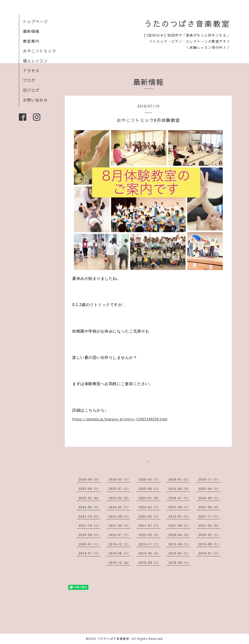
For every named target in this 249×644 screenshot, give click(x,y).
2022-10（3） (90, 516)
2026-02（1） (149, 479)
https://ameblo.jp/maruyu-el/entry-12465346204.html (120, 419)
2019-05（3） (149, 553)
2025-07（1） (119, 489)
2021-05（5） (209, 525)
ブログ (29, 80)
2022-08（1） (119, 516)
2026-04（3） (90, 479)
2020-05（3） (149, 535)
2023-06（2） (209, 507)
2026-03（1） (119, 479)
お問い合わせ (35, 100)
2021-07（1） (149, 525)
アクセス (31, 70)
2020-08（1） (90, 535)
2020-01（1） (90, 544)
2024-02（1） (149, 507)
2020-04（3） (179, 535)
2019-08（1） (209, 544)
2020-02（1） (209, 535)
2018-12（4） (119, 563)
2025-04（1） (209, 489)
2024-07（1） (179, 498)
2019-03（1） (179, 553)
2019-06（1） (119, 553)
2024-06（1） (209, 498)
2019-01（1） (209, 553)
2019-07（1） (90, 553)
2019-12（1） (119, 544)
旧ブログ (31, 90)
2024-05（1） (90, 507)
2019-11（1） (149, 544)
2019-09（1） (179, 544)
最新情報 (31, 31)
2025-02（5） (119, 498)
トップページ (35, 21)
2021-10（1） (90, 525)
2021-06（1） (179, 525)
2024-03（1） (119, 507)
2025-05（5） (179, 489)
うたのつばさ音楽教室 (187, 24)
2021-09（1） (119, 525)
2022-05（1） (149, 516)
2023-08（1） (179, 507)
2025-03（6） (90, 498)
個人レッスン (35, 61)
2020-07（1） (119, 535)
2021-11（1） (209, 516)
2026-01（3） (179, 479)
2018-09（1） (149, 563)
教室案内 (31, 41)
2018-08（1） (179, 563)
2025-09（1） (90, 489)
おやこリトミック (40, 51)
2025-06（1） (149, 489)
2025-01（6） (149, 498)
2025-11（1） (209, 479)
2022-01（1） (179, 516)
